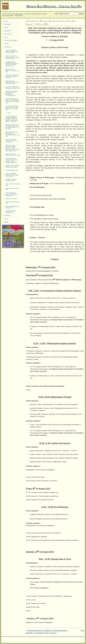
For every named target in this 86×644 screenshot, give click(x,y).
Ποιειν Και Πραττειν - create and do (54, 6)
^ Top (82, 630)
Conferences (19, 14)
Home (12, 14)
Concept (53, 633)
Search (57, 14)
